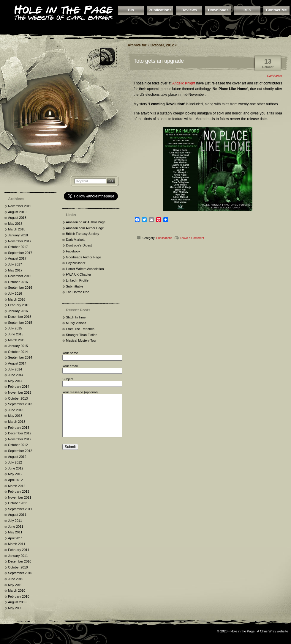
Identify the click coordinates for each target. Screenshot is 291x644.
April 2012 (15, 480)
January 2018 (18, 235)
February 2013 (19, 428)
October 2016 (18, 282)
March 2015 (17, 340)
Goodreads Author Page (83, 257)
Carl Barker (275, 76)
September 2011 (20, 509)
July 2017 (15, 264)
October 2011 (18, 503)
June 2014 (16, 375)
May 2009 (15, 608)
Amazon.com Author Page (85, 228)
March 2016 (17, 299)
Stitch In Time (76, 317)
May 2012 (15, 474)
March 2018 (17, 229)
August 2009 (17, 602)
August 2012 (17, 457)
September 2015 (20, 323)
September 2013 (20, 404)
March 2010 (17, 590)
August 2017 (17, 258)
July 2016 (15, 293)
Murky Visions (76, 323)
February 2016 (19, 305)
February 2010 (19, 596)
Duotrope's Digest (79, 245)
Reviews (189, 10)
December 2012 (20, 433)
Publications (160, 10)
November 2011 (20, 497)
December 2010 (20, 561)
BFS (247, 10)
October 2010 (18, 567)
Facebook (73, 251)
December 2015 (20, 317)
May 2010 (15, 585)
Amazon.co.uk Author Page (86, 222)
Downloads (218, 10)
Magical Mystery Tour (81, 340)
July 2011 (15, 521)
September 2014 (20, 357)
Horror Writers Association (85, 269)
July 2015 (15, 328)
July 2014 (15, 369)
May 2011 (15, 532)
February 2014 (19, 387)
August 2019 (17, 212)
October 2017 (18, 247)
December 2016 (20, 276)
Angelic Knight (184, 83)
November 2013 (20, 392)
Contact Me (276, 10)
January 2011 (18, 556)
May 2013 (15, 416)
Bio (131, 10)
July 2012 (15, 462)
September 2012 (20, 451)
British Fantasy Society (83, 234)
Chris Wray (268, 631)
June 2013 (16, 410)
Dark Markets (76, 240)
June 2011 (16, 527)
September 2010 (20, 573)
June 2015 (16, 334)
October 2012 (18, 445)
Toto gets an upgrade (159, 61)
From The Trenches (80, 329)
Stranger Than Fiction (82, 335)
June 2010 (16, 579)
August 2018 (17, 218)
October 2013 (18, 398)
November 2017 (20, 241)
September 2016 (20, 288)
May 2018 (15, 224)
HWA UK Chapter (79, 274)
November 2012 (20, 439)
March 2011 (17, 544)
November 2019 (20, 206)
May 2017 (15, 270)
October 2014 (18, 352)
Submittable (75, 286)
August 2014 (17, 363)
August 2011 (17, 515)
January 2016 (18, 311)
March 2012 (17, 486)
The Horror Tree (78, 292)
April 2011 (15, 538)
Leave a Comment (192, 238)
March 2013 (17, 422)
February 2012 (19, 491)
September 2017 (20, 253)
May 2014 (15, 381)
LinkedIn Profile (77, 280)
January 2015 (18, 346)
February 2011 (19, 550)
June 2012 (16, 468)
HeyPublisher (76, 263)
